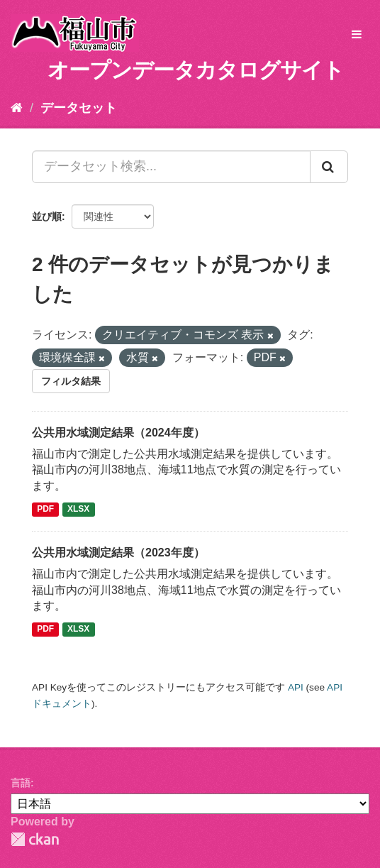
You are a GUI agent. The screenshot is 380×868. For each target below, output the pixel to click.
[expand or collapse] (357, 35)
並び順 (47, 216)
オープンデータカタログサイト (196, 70)
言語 (21, 783)
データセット (79, 108)
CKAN (35, 839)
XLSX (78, 509)
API (296, 687)
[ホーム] (17, 108)
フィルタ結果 (71, 381)
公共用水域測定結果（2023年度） (118, 553)
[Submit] (329, 167)
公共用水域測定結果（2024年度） (118, 433)
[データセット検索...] (171, 167)
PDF (45, 509)
